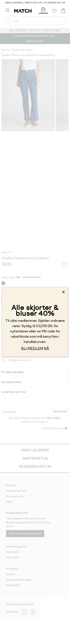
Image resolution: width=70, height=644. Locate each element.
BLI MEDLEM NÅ (35, 348)
